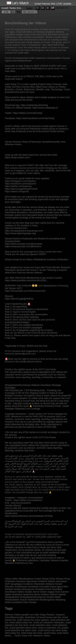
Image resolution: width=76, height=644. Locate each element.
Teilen (29, 8)
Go (13, 12)
